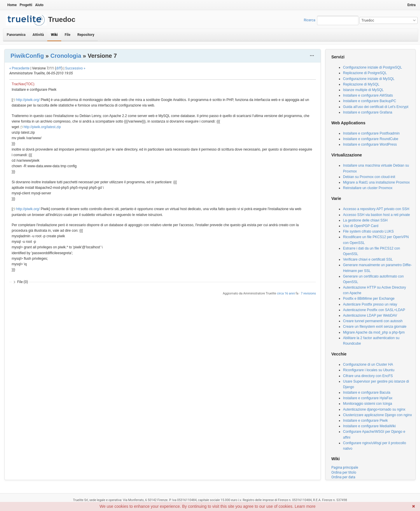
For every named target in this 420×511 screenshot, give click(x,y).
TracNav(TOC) (23, 84)
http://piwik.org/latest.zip (42, 127)
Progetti (26, 5)
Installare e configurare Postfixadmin (371, 133)
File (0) (23, 282)
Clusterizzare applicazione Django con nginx (377, 415)
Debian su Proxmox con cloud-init (369, 177)
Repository (86, 35)
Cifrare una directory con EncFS (368, 376)
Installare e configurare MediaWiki (369, 426)
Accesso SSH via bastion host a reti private (376, 215)
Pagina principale (345, 468)
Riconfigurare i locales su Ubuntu (369, 370)
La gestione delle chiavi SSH (365, 220)
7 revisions (308, 293)
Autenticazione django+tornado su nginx (374, 409)
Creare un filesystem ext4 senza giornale (375, 327)
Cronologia (66, 56)
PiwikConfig (27, 56)
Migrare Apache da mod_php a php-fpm (374, 332)
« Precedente (19, 68)
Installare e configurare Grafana (368, 112)
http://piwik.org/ (28, 100)
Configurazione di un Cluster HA (368, 364)
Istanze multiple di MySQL (363, 90)
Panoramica (16, 35)
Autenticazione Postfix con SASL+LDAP (374, 310)
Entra (412, 5)
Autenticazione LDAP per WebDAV (370, 315)
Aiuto (39, 5)
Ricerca (309, 20)
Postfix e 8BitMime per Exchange (369, 299)
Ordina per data (343, 477)
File (68, 35)
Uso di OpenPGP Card (361, 226)
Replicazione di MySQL (361, 84)
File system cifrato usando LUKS (368, 231)
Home (12, 5)
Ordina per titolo (344, 472)
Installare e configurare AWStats (368, 95)
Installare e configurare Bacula (367, 393)
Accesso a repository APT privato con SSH (376, 209)
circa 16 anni (286, 293)
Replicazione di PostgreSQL (365, 73)
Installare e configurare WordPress (370, 144)
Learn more (305, 506)
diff (59, 68)
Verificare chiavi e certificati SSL (368, 259)
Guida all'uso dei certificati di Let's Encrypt (376, 107)
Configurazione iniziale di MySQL (369, 79)
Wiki (54, 35)
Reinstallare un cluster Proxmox (368, 188)
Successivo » (75, 68)
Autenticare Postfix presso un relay (370, 304)
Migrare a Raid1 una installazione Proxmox (376, 182)
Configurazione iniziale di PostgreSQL (372, 67)
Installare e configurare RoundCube (371, 139)
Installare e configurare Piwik (365, 421)
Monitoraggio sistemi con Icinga (367, 404)
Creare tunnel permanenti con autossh (373, 321)
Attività (38, 35)
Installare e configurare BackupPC (370, 101)
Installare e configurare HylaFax (368, 398)
